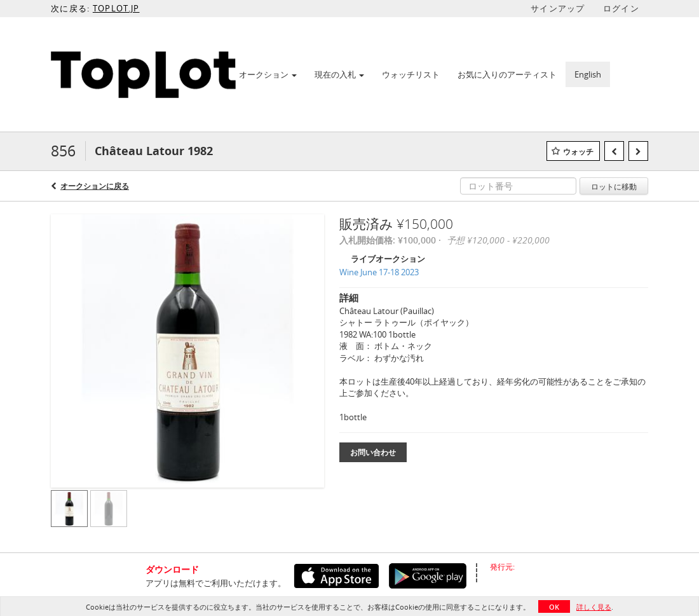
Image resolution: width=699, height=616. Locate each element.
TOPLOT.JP (116, 8)
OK (554, 607)
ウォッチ (578, 152)
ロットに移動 (614, 186)
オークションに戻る (95, 186)
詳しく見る (594, 607)
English (588, 74)
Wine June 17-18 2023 (379, 272)
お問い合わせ (373, 452)
